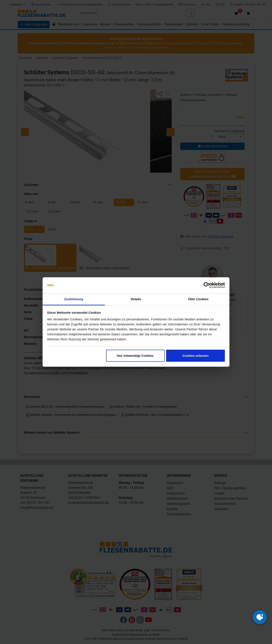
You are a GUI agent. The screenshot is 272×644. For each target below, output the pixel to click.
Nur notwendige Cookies (135, 356)
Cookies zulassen (195, 356)
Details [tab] (136, 299)
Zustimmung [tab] (74, 299)
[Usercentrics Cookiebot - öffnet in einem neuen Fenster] (207, 285)
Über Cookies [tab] (198, 299)
